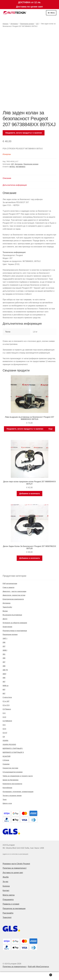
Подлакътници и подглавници (15, 631)
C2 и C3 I (6, 705)
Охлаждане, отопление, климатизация (18, 792)
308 (4, 666)
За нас (6, 882)
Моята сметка (9, 895)
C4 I (4, 713)
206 (4, 642)
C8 (4, 737)
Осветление (7, 627)
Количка (6, 886)
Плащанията (8, 900)
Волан (5, 611)
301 (4, 654)
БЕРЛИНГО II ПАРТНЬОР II (13, 752)
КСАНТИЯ (7, 756)
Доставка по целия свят (13, 873)
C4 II (4, 717)
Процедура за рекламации (14, 909)
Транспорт (7, 917)
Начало (6, 24)
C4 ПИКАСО (7, 721)
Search (30, 976)
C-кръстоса (7, 697)
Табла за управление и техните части (18, 776)
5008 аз (6, 686)
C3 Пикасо (7, 709)
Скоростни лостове (10, 768)
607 (4, 690)
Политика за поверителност (15, 868)
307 (4, 662)
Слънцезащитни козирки (13, 772)
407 (4, 682)
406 (4, 678)
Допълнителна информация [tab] (15, 185)
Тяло (5, 800)
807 (4, 693)
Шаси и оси (7, 803)
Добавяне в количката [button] (29, 494)
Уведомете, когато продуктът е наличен (24, 133)
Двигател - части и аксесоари (14, 591)
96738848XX (21, 167)
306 (4, 658)
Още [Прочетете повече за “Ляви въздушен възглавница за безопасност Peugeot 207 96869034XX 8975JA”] (50, 429)
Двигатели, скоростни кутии (14, 595)
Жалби (6, 877)
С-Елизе (6, 760)
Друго (5, 619)
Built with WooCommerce (38, 967)
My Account (10, 976)
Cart (46, 974)
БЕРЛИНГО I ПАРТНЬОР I (13, 748)
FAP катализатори (10, 583)
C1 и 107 (6, 701)
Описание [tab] (7, 178)
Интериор (14, 24)
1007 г (5, 638)
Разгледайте (8, 913)
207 (37, 24)
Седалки (6, 764)
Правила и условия (11, 904)
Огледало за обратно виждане (15, 623)
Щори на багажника (11, 780)
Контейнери (7, 788)
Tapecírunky (7, 607)
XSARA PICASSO (9, 744)
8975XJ (12, 167)
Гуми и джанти (9, 587)
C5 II (4, 729)
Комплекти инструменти (12, 784)
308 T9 (5, 670)
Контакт (6, 891)
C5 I (4, 725)
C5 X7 (5, 733)
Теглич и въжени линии (12, 796)
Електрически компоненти (13, 599)
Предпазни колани (27, 24)
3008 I (5, 650)
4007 (4, 674)
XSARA (6, 741)
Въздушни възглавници (12, 615)
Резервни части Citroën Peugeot (16, 864)
